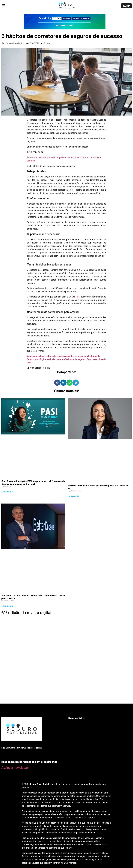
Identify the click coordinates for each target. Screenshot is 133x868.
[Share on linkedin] (63, 383)
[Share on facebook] (57, 383)
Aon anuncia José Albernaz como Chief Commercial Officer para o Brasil (33, 597)
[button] (22, 6)
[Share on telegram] (76, 383)
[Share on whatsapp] (70, 383)
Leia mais (7, 491)
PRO (78, 297)
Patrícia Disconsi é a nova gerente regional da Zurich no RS (98, 487)
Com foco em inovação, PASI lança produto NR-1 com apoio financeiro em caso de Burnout (33, 483)
